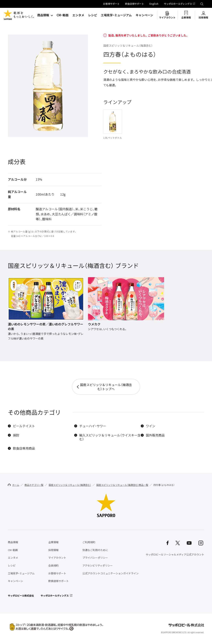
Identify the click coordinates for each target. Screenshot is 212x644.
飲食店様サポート (134, 4)
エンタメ (78, 15)
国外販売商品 (155, 435)
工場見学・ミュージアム (116, 15)
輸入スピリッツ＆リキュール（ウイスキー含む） (110, 437)
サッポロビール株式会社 (21, 596)
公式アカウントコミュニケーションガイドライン (111, 573)
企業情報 (186, 17)
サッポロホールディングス (178, 4)
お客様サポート (111, 4)
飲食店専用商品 (24, 448)
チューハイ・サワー (93, 426)
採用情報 (203, 17)
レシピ (93, 15)
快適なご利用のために (95, 550)
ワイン (151, 426)
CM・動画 (63, 15)
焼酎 (16, 435)
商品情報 (43, 15)
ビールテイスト (24, 426)
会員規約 (53, 565)
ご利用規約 (89, 542)
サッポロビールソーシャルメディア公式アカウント (175, 554)
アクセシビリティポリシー (98, 565)
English (154, 4)
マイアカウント (167, 17)
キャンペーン (144, 15)
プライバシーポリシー (95, 558)
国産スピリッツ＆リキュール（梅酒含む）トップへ (106, 387)
